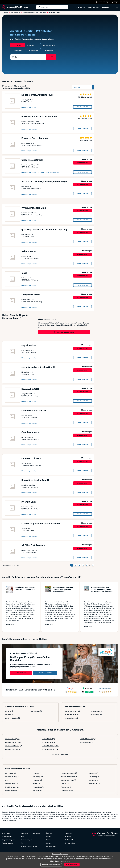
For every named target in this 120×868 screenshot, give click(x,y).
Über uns (49, 833)
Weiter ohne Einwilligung (51, 865)
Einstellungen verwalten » (60, 861)
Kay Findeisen (29, 345)
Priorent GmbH (29, 502)
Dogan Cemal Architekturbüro (38, 95)
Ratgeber (105, 7)
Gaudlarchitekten (31, 432)
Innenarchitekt (71, 718)
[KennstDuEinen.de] (15, 7)
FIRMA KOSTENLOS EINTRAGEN (64, 332)
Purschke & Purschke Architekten (39, 116)
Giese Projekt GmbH (32, 160)
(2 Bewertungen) (86, 97)
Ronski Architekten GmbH (35, 480)
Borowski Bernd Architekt (35, 138)
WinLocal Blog (70, 840)
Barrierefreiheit (51, 846)
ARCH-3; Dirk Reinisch (33, 545)
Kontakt (49, 843)
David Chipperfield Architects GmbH (41, 524)
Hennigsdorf (36, 711)
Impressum (68, 833)
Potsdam (9, 715)
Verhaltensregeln (27, 840)
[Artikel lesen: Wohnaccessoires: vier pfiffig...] (87, 592)
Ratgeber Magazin (8, 840)
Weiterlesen (10, 624)
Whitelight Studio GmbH (34, 208)
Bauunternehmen (72, 715)
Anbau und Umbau (72, 711)
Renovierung (96, 715)
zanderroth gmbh (31, 295)
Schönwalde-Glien (13, 718)
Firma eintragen (7, 843)
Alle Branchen (93, 7)
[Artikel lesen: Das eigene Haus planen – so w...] (10, 592)
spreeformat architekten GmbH (38, 367)
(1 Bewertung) (87, 140)
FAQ (22, 843)
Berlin (9, 711)
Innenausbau (97, 711)
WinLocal (68, 837)
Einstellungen (35, 833)
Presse (49, 837)
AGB (22, 837)
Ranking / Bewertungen (29, 846)
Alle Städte (80, 7)
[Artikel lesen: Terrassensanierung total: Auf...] (48, 592)
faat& (24, 273)
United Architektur (31, 458)
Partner (49, 840)
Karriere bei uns (70, 843)
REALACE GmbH (30, 389)
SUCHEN (51, 57)
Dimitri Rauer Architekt (34, 411)
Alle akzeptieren (72, 865)
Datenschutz (25, 833)
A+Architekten (29, 251)
